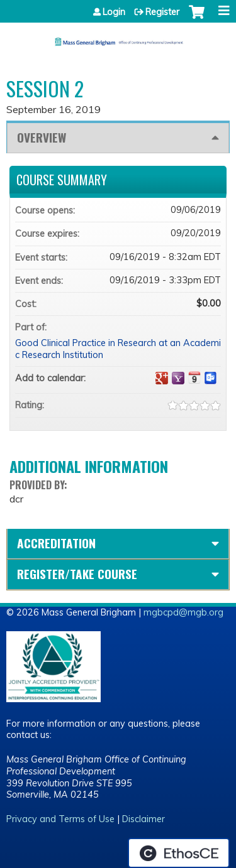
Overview (42, 137)
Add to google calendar (162, 378)
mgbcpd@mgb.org (183, 612)
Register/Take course (77, 574)
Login (114, 12)
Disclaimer (143, 819)
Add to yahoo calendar (178, 378)
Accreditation (56, 543)
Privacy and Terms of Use (60, 819)
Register (162, 12)
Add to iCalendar (194, 377)
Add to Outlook (211, 378)
